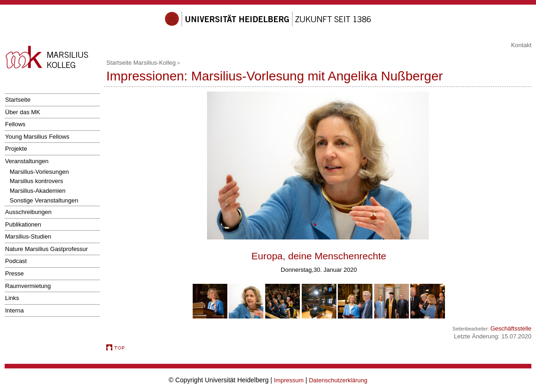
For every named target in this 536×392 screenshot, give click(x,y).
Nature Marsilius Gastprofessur (46, 249)
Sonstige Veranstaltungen (44, 200)
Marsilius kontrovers (37, 181)
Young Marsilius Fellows (37, 137)
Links (12, 298)
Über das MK (23, 112)
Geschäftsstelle (511, 328)
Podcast (16, 261)
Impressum (289, 380)
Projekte (16, 149)
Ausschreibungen (28, 212)
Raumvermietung (28, 286)
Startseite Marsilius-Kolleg (141, 63)
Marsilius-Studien (28, 236)
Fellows (15, 124)
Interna (14, 310)
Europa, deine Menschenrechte (319, 256)
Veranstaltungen (27, 161)
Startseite (18, 100)
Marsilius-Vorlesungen (39, 172)
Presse (14, 273)
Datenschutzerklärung (338, 380)
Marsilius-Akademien (38, 191)
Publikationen (23, 224)
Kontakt (521, 45)
